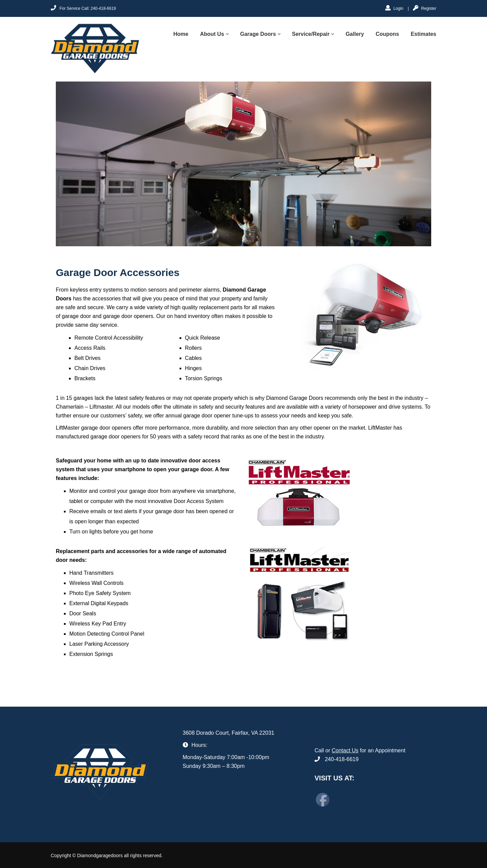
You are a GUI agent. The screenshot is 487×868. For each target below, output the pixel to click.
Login (394, 8)
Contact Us (345, 750)
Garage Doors (258, 34)
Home (181, 34)
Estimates (423, 34)
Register (425, 8)
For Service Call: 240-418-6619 (83, 8)
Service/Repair (311, 34)
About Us (212, 34)
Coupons (387, 34)
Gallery (355, 34)
